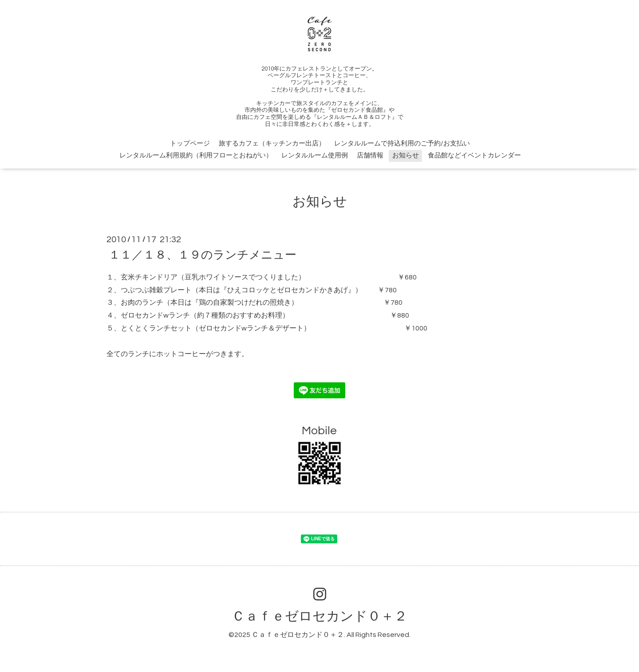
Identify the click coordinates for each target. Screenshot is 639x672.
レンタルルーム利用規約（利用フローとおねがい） (196, 155)
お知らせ (406, 155)
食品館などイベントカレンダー (474, 155)
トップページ (190, 143)
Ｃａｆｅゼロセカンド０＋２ (319, 616)
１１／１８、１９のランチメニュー (203, 255)
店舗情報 (370, 155)
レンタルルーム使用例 (315, 155)
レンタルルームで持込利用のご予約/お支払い (402, 143)
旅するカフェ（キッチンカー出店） (272, 143)
